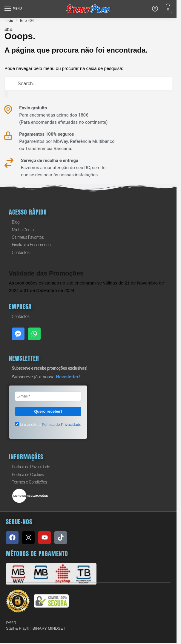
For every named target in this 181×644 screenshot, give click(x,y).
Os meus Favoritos (28, 237)
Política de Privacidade (31, 467)
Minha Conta (23, 230)
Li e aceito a (48, 424)
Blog (16, 222)
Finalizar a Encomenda (31, 245)
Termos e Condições (30, 482)
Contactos (21, 253)
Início (9, 21)
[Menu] (13, 9)
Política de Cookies (28, 474)
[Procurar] (6, 94)
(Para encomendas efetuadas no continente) (63, 122)
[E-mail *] (48, 396)
